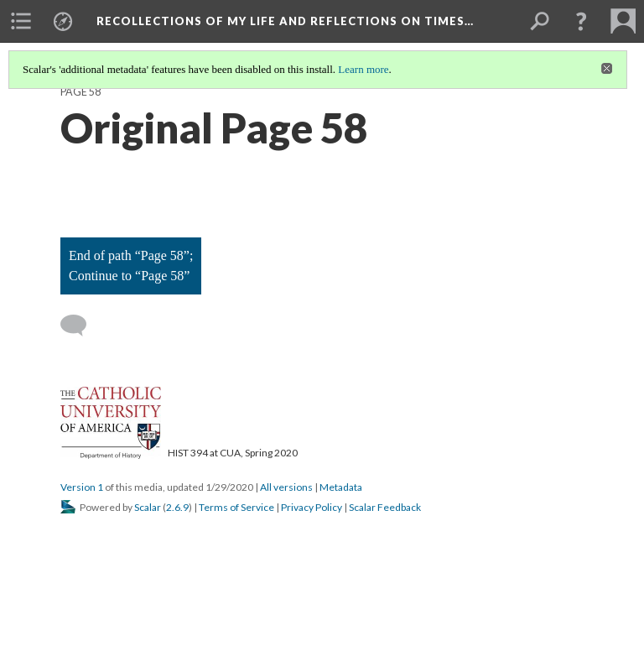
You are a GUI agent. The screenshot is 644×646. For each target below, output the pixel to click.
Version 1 (82, 487)
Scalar (148, 507)
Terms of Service (236, 507)
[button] (581, 21)
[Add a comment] (81, 326)
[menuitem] (21, 21)
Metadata (341, 487)
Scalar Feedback (385, 507)
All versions (286, 487)
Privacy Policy (312, 507)
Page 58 (80, 92)
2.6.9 (177, 507)
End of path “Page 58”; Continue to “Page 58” (131, 266)
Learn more (363, 69)
